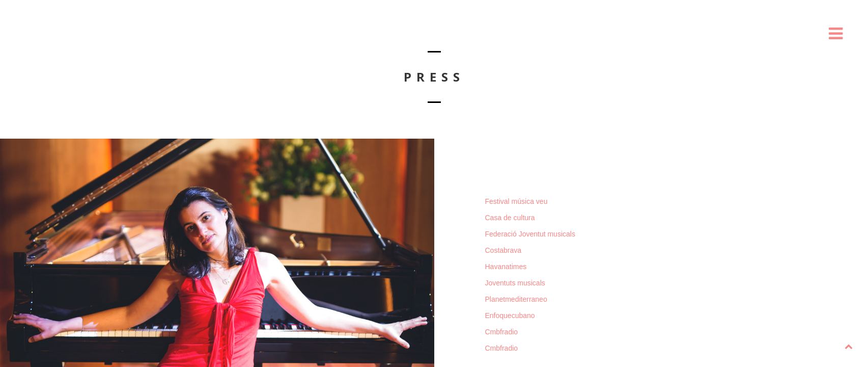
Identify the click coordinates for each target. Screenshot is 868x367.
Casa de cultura (510, 218)
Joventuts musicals (515, 283)
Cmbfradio (502, 332)
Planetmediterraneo (516, 299)
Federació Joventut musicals (530, 234)
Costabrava (503, 250)
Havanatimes (506, 267)
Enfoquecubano (510, 316)
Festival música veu (516, 201)
